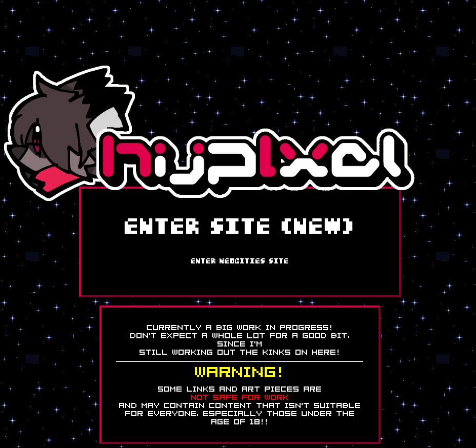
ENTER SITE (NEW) (240, 228)
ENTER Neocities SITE (240, 261)
